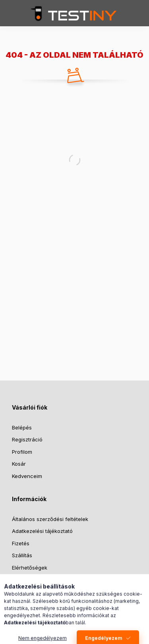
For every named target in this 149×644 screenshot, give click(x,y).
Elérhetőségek (30, 568)
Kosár (19, 464)
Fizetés (21, 543)
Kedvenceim (27, 476)
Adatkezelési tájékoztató (42, 531)
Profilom (22, 452)
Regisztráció (27, 439)
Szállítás (22, 555)
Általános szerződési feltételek (50, 519)
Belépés (22, 427)
